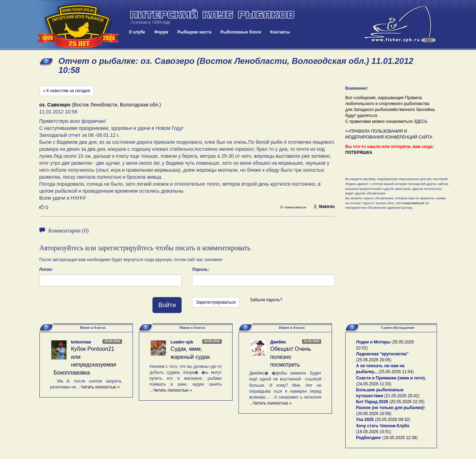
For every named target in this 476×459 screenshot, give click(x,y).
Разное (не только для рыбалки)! (390, 408)
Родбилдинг (369, 438)
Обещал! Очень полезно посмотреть (291, 357)
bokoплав (81, 342)
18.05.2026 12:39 (400, 438)
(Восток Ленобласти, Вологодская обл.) (100, 105)
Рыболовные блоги (241, 32)
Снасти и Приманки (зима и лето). (391, 378)
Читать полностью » (100, 387)
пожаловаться (293, 207)
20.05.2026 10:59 (374, 414)
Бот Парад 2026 (372, 402)
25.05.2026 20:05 (374, 360)
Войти (167, 305)
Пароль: (201, 269)
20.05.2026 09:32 (392, 420)
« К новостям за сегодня (67, 91)
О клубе (137, 32)
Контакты (280, 32)
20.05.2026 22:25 (407, 402)
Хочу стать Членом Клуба (383, 426)
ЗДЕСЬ (421, 121)
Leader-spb (182, 342)
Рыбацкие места (194, 32)
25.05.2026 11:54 (396, 372)
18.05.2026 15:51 (374, 432)
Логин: (46, 269)
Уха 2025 (365, 420)
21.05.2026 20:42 (402, 396)
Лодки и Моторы (373, 342)
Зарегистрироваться (216, 302)
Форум (161, 32)
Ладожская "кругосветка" (382, 354)
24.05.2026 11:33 (374, 384)
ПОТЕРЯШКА (359, 153)
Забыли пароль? (266, 300)
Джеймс (278, 342)
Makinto (324, 207)
